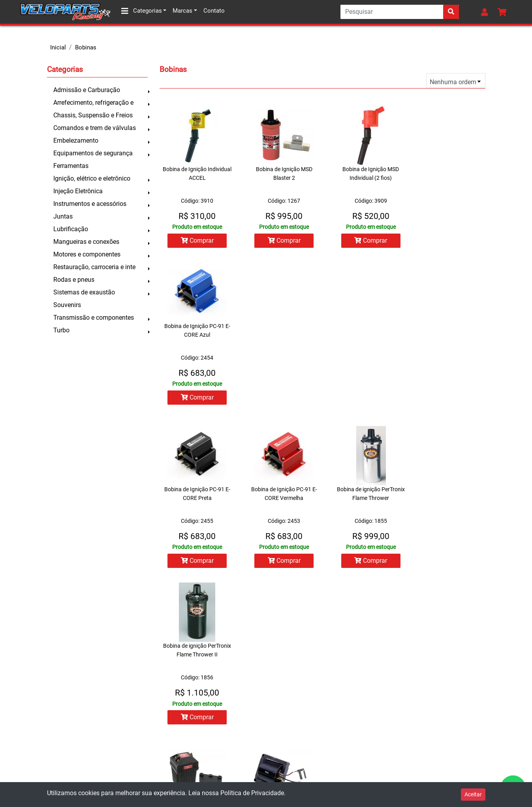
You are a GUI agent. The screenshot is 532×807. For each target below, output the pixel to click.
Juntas (63, 216)
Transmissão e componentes (94, 318)
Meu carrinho (155, 717)
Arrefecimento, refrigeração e (93, 103)
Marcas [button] (182, 11)
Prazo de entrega (35, 749)
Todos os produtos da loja (172, 733)
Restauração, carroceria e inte (94, 267)
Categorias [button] (142, 11)
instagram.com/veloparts (307, 773)
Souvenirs (67, 305)
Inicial (58, 47)
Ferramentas (71, 166)
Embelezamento (76, 140)
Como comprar (33, 701)
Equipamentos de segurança (93, 153)
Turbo (61, 330)
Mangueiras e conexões (86, 242)
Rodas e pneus (74, 280)
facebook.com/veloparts (306, 757)
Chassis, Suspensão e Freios (93, 115)
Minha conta (154, 686)
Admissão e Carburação (87, 90)
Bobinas (86, 47)
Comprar (195, 240)
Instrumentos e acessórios (90, 204)
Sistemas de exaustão (84, 292)
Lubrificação (71, 229)
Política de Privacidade (252, 793)
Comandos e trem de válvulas (95, 128)
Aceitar (473, 794)
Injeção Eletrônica (78, 191)
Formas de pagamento (42, 733)
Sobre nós (26, 686)
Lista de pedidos (159, 701)
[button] (486, 12)
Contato (214, 11)
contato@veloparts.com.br (310, 741)
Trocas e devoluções (40, 717)
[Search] (400, 12)
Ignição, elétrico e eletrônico (92, 178)
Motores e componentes (87, 254)
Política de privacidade (42, 765)
